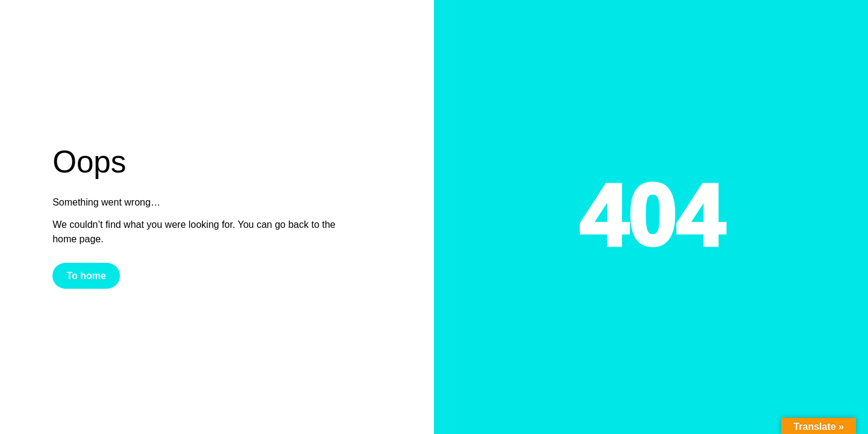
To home (86, 276)
